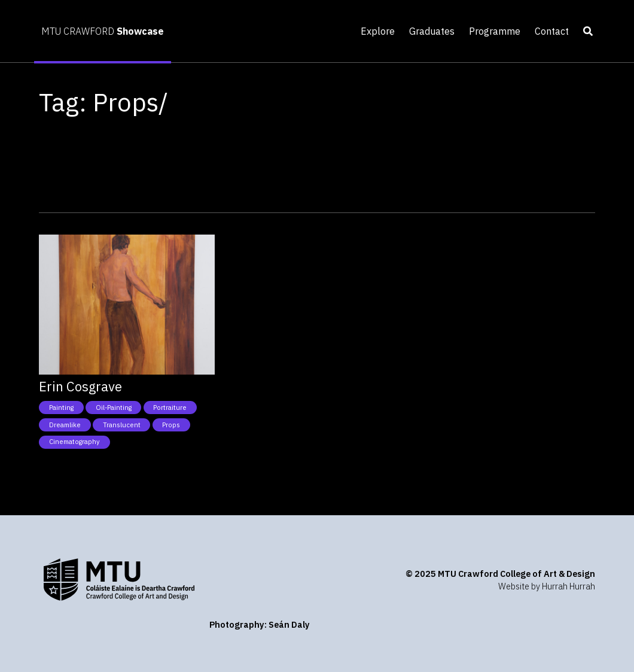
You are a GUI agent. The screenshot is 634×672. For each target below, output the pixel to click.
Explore (378, 31)
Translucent (122, 425)
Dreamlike (65, 425)
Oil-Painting (114, 408)
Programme (495, 31)
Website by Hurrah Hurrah (547, 586)
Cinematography (74, 442)
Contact (552, 31)
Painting (61, 408)
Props (171, 425)
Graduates (432, 31)
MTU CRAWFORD (103, 31)
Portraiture (170, 408)
